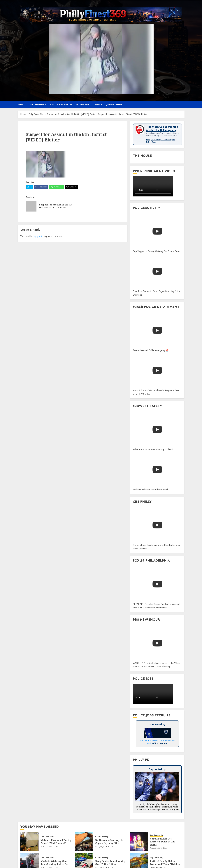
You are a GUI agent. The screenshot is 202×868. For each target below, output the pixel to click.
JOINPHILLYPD (113, 104)
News (98, 104)
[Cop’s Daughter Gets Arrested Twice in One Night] (139, 842)
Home (21, 104)
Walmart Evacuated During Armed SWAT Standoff (56, 842)
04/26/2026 (48, 847)
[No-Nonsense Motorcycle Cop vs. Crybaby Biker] (84, 842)
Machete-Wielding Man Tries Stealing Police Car (55, 863)
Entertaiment (83, 104)
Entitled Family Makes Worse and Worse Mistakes (165, 863)
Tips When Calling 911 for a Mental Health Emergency (162, 129)
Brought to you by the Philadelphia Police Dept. (161, 141)
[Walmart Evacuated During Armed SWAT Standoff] (29, 842)
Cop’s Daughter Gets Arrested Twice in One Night (163, 842)
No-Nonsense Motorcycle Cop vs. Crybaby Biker (109, 842)
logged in (38, 236)
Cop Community (36, 104)
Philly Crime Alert (60, 104)
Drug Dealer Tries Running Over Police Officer (110, 863)
